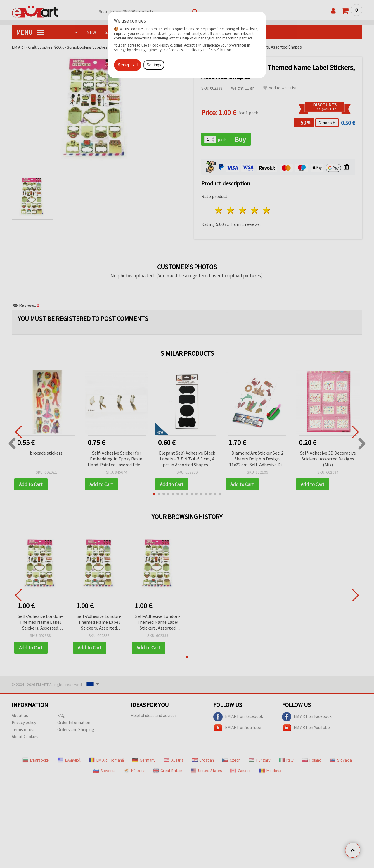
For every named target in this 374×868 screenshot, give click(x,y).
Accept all (128, 65)
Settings (154, 65)
